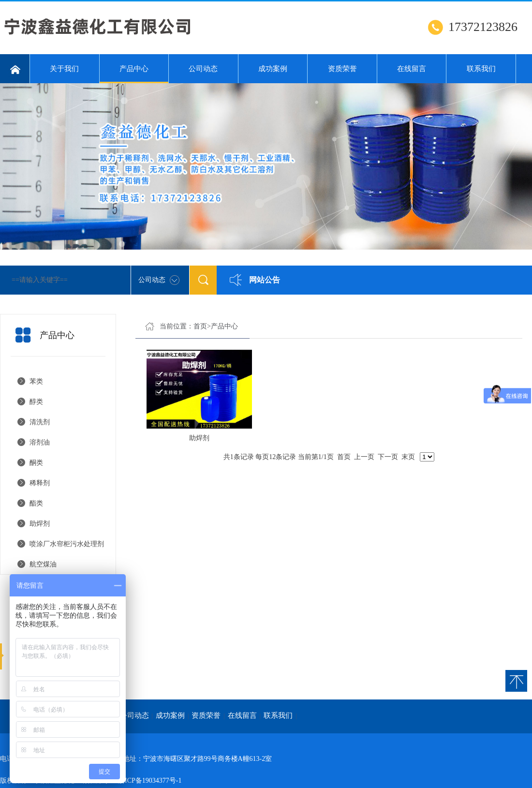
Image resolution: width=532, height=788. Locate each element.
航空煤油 (43, 564)
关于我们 (64, 69)
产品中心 (134, 74)
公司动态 (203, 69)
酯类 (36, 503)
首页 (200, 326)
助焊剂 (40, 524)
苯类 (36, 381)
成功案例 (273, 69)
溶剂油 (40, 442)
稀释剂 (40, 483)
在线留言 (412, 69)
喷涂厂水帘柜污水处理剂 (67, 544)
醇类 (36, 402)
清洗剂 (40, 422)
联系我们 (481, 69)
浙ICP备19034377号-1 (150, 781)
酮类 (36, 463)
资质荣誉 (342, 69)
